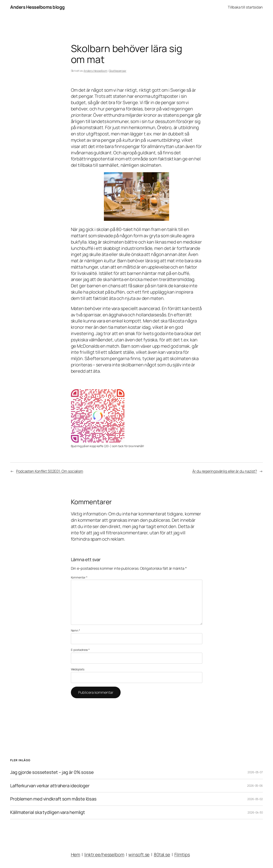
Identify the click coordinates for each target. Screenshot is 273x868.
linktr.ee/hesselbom (104, 855)
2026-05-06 (255, 786)
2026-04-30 (255, 812)
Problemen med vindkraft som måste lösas (53, 799)
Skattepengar (118, 71)
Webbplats (78, 669)
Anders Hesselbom (95, 71)
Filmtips (182, 855)
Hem (76, 855)
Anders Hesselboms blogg (37, 7)
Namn (75, 630)
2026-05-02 (255, 799)
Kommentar (79, 577)
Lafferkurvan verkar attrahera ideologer (50, 786)
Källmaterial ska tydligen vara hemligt (48, 812)
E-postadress (80, 650)
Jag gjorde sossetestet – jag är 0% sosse (52, 772)
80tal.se (162, 855)
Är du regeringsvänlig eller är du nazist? (225, 471)
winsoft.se (139, 855)
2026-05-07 (255, 772)
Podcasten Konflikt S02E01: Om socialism (50, 471)
